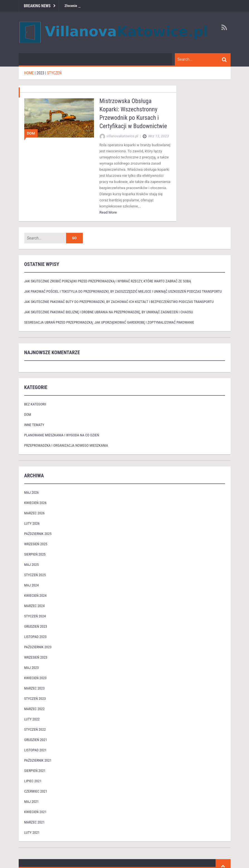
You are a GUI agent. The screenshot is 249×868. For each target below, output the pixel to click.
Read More (108, 212)
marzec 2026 (35, 513)
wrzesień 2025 (36, 544)
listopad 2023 (35, 637)
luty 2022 (32, 719)
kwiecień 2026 (36, 503)
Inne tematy (34, 425)
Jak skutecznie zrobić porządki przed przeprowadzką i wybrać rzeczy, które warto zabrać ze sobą (108, 281)
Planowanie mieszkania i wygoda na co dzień (62, 435)
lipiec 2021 (33, 781)
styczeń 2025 (35, 575)
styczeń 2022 (35, 729)
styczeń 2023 (35, 699)
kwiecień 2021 (36, 812)
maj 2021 (32, 802)
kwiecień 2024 (36, 596)
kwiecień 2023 (36, 678)
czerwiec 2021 (36, 791)
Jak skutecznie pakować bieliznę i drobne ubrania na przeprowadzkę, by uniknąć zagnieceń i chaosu (109, 312)
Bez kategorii (35, 404)
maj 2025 (32, 565)
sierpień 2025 (35, 554)
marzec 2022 (35, 709)
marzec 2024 (35, 606)
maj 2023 (32, 668)
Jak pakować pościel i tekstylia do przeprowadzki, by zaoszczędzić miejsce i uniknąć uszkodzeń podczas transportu (123, 291)
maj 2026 (32, 492)
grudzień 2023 (36, 626)
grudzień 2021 (36, 740)
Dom (31, 133)
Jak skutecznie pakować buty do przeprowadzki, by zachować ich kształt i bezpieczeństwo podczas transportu (119, 302)
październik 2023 (38, 647)
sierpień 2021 (35, 771)
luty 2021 (32, 832)
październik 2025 (38, 534)
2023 (40, 73)
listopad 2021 (35, 750)
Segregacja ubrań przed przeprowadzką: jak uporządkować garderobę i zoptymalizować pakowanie (109, 322)
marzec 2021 (35, 822)
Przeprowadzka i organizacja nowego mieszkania (66, 445)
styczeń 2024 (35, 616)
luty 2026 (32, 523)
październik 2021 (38, 760)
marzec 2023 (35, 688)
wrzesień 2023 (36, 657)
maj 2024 (32, 585)
